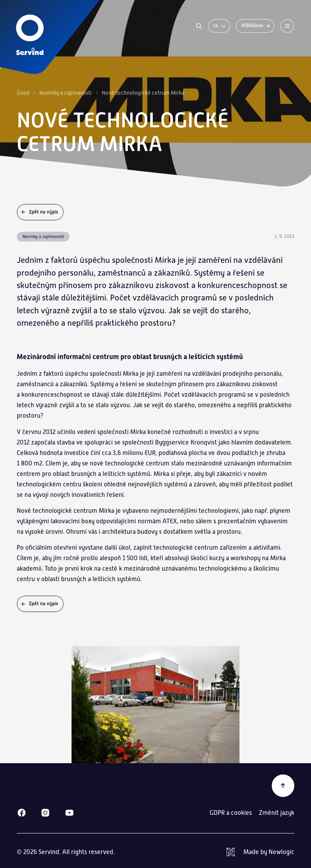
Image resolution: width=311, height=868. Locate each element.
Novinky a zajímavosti (66, 93)
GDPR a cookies (231, 813)
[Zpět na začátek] (283, 786)
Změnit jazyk (277, 813)
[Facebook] (22, 813)
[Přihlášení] (255, 26)
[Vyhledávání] (199, 26)
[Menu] (287, 26)
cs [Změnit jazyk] (220, 26)
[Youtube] (69, 813)
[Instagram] (45, 813)
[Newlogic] (260, 852)
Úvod (23, 93)
